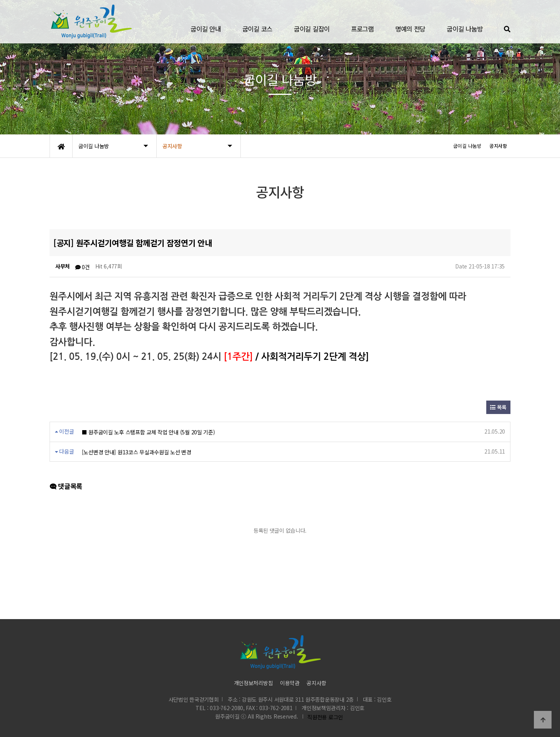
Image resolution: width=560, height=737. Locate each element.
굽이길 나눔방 (465, 29)
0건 (83, 267)
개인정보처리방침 (253, 683)
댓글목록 (66, 486)
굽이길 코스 (257, 29)
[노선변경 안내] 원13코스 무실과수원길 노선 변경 (137, 452)
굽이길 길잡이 (312, 29)
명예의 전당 (410, 29)
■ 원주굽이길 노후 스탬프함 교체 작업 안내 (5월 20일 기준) (148, 432)
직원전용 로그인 (324, 717)
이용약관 (290, 683)
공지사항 (316, 683)
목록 (498, 407)
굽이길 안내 (205, 29)
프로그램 (362, 29)
